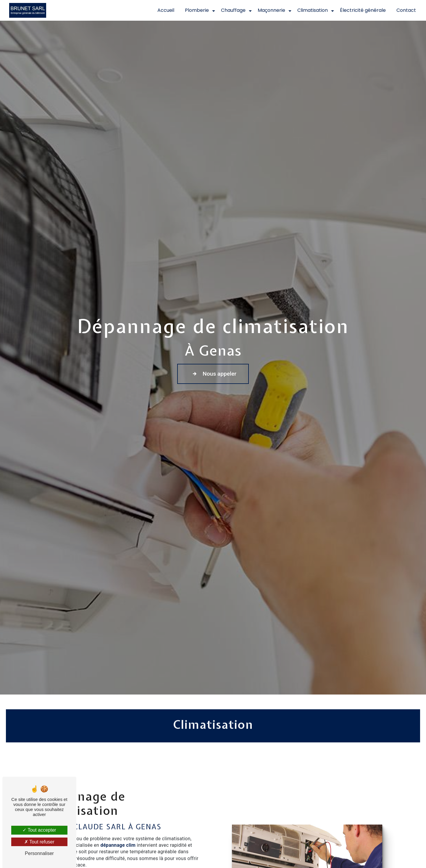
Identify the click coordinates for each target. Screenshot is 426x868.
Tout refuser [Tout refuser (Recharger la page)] (39, 842)
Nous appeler (213, 374)
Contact (406, 10)
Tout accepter (39, 830)
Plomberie (197, 10)
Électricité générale (363, 10)
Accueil (166, 10)
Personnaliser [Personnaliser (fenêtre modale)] (39, 853)
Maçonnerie (271, 10)
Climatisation (313, 10)
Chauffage (233, 10)
